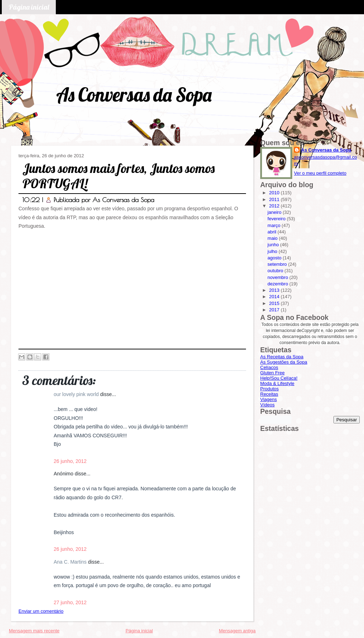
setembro (278, 264)
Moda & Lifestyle (277, 383)
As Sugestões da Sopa (284, 362)
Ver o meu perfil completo (320, 173)
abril (273, 232)
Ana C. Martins (71, 562)
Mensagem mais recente (34, 631)
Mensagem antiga (237, 631)
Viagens (269, 399)
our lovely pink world (77, 394)
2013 (275, 290)
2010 (275, 193)
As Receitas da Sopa (282, 357)
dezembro (279, 284)
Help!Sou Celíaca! (279, 378)
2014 (275, 297)
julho (273, 251)
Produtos (269, 389)
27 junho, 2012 (70, 602)
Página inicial (29, 7)
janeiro (275, 212)
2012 (275, 206)
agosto (275, 258)
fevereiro (277, 219)
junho (274, 245)
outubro (276, 271)
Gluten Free (272, 373)
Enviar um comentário (41, 611)
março (275, 225)
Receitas (269, 394)
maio (273, 238)
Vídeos (267, 405)
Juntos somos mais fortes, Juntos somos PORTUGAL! (119, 176)
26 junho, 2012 (70, 461)
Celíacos (269, 367)
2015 (275, 303)
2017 (275, 310)
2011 (275, 199)
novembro (279, 277)
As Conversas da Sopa (134, 94)
